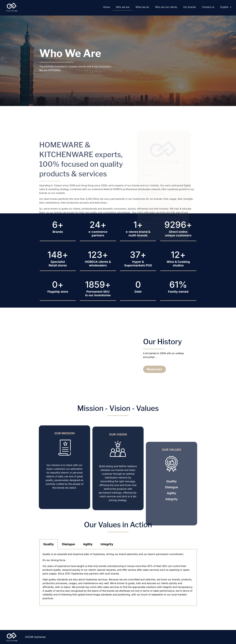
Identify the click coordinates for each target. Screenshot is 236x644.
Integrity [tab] (107, 544)
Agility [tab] (88, 544)
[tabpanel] (118, 578)
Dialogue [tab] (68, 544)
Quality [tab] (49, 544)
